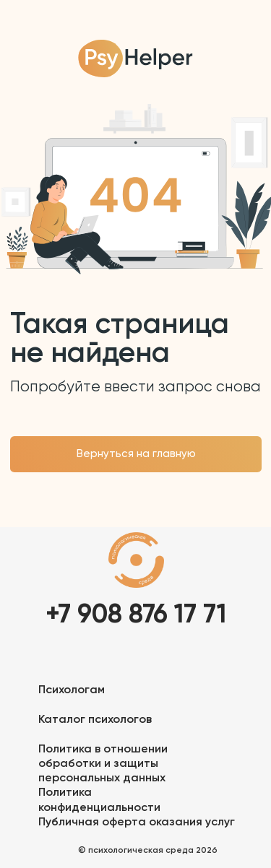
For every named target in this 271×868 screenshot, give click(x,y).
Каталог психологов (95, 720)
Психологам (72, 690)
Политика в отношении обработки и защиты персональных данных (103, 764)
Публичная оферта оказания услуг (137, 823)
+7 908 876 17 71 (136, 615)
